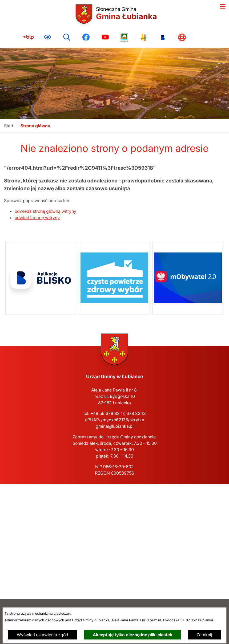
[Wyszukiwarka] (67, 37)
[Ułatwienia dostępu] (47, 37)
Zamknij (204, 635)
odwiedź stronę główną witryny (45, 211)
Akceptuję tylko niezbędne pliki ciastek (132, 635)
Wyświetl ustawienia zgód (43, 635)
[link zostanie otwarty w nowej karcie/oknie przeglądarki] (28, 37)
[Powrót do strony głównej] (9, 126)
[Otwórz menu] (223, 6)
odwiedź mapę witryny (37, 218)
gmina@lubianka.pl (115, 426)
